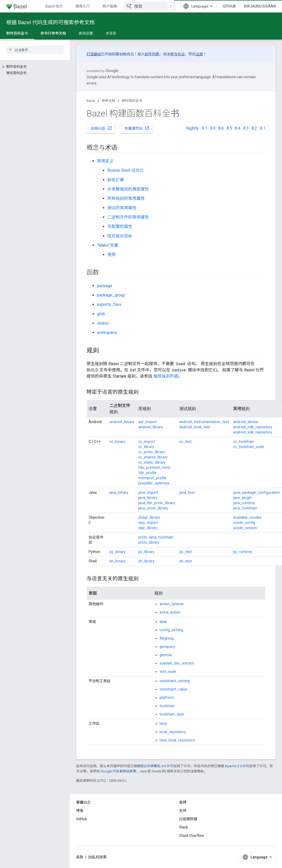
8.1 (263, 128)
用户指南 (110, 6)
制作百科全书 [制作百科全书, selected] (17, 33)
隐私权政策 (97, 857)
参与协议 (178, 54)
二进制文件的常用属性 (128, 217)
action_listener (172, 604)
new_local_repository (177, 740)
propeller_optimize (154, 483)
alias (163, 622)
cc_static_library (152, 462)
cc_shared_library (153, 457)
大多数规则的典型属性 (128, 189)
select (103, 323)
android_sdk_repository (253, 432)
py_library (146, 552)
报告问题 (101, 128)
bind (163, 724)
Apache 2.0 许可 (237, 766)
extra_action (170, 612)
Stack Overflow (192, 836)
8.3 (246, 128)
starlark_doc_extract (177, 663)
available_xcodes (247, 517)
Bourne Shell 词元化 (126, 170)
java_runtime (244, 503)
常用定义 (105, 161)
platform (167, 698)
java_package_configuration (257, 492)
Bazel (91, 101)
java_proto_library (153, 508)
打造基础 (94, 54)
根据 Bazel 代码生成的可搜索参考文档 (50, 22)
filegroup (167, 638)
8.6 (221, 128)
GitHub (229, 6)
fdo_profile (147, 473)
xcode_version (245, 528)
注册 (199, 54)
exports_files (109, 304)
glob (101, 314)
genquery (167, 647)
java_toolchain (245, 508)
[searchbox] (35, 50)
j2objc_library (149, 517)
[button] (35, 67)
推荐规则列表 (166, 376)
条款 (80, 857)
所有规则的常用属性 (126, 198)
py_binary (117, 552)
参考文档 (108, 101)
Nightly (192, 128)
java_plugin (242, 498)
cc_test (185, 442)
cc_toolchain (244, 442)
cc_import (147, 442)
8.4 (238, 128)
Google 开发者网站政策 (118, 771)
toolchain (167, 706)
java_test (187, 492)
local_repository (173, 732)
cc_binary (117, 442)
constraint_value (173, 689)
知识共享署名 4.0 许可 (157, 766)
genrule (166, 655)
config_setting (171, 630)
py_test (186, 552)
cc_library (146, 447)
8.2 (254, 128)
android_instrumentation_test (204, 422)
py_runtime (243, 552)
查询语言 (86, 33)
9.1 (204, 128)
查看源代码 (137, 128)
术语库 (111, 33)
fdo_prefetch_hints (154, 468)
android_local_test (195, 427)
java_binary (119, 492)
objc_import (148, 523)
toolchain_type (172, 714)
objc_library (148, 528)
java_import (148, 492)
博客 (80, 811)
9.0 (213, 128)
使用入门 (83, 6)
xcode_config (244, 523)
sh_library (146, 561)
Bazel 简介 (54, 6)
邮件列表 (152, 54)
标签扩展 (116, 180)
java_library (148, 498)
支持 (183, 811)
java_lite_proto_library (157, 503)
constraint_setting (175, 681)
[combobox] (150, 6)
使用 (112, 255)
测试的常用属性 (122, 208)
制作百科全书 (132, 101)
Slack (183, 827)
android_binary (122, 422)
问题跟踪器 (188, 819)
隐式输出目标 (120, 236)
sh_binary (117, 561)
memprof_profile (152, 478)
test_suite (168, 672)
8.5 (229, 128)
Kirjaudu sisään (260, 6)
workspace (107, 333)
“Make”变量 (108, 245)
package (105, 286)
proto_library (149, 542)
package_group (111, 295)
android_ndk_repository (253, 427)
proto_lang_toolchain (156, 537)
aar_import (147, 422)
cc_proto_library (152, 452)
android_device (246, 422)
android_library (151, 427)
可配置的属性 (120, 226)
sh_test (186, 561)
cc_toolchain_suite (249, 447)
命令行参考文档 (53, 33)
